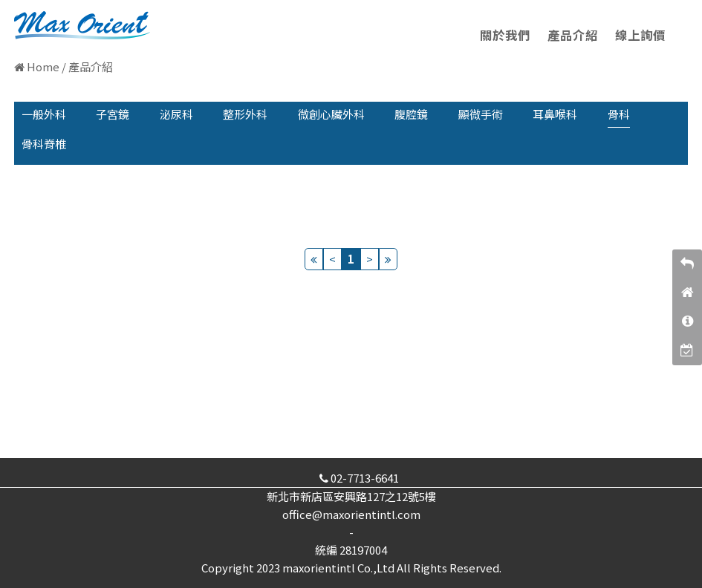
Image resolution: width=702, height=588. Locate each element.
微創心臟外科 (331, 114)
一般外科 (44, 114)
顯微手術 (481, 114)
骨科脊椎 (44, 144)
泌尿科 (176, 114)
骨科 (619, 114)
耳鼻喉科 (555, 114)
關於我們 (505, 35)
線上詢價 (640, 35)
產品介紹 (573, 35)
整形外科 (245, 114)
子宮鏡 (113, 114)
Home (43, 66)
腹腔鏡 (411, 114)
